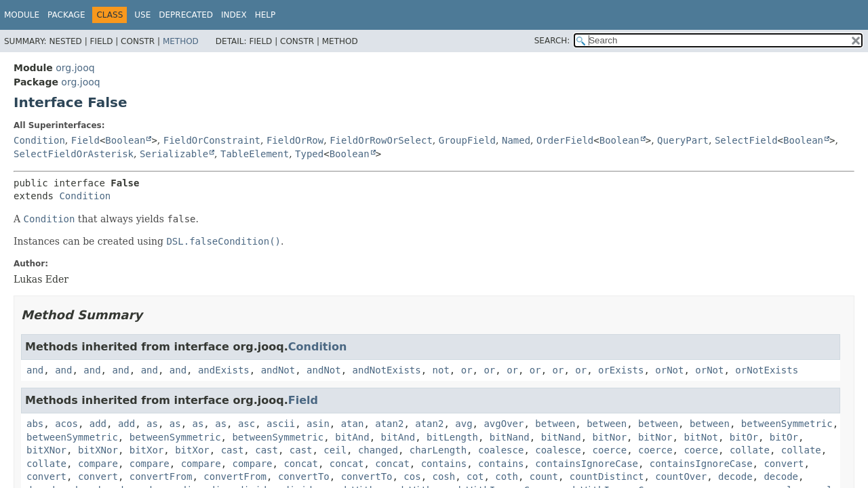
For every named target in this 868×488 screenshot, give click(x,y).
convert (784, 464)
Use (142, 15)
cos (412, 476)
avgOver (504, 424)
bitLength (452, 437)
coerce (610, 450)
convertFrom (161, 476)
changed (378, 450)
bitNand (510, 437)
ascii (281, 424)
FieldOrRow (295, 140)
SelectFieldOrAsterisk (74, 154)
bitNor (610, 437)
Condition (39, 140)
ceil (335, 450)
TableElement (255, 154)
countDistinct (607, 476)
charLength (438, 450)
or (467, 370)
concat (301, 464)
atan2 (389, 424)
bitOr (744, 437)
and (35, 370)
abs (35, 424)
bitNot (701, 437)
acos (66, 424)
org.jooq (75, 68)
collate (750, 450)
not (441, 370)
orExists (621, 370)
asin (318, 424)
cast (233, 450)
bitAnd (352, 437)
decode (735, 476)
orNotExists (767, 370)
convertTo (304, 476)
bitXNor (46, 450)
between (555, 424)
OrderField (565, 140)
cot (475, 476)
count (544, 476)
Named (516, 140)
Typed (309, 154)
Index (234, 15)
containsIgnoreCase (587, 464)
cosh (444, 476)
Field (85, 140)
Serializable (174, 154)
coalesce (501, 450)
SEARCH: (552, 41)
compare (98, 464)
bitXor (147, 450)
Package (66, 15)
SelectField (746, 140)
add (98, 424)
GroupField (467, 140)
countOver (681, 476)
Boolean (125, 140)
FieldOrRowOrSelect (381, 140)
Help (265, 15)
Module (22, 15)
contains (444, 464)
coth (507, 476)
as (152, 424)
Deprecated (186, 15)
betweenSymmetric (787, 424)
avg (463, 424)
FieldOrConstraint (212, 140)
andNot (278, 370)
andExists (224, 370)
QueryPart (683, 140)
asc (246, 424)
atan (353, 424)
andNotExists (387, 370)
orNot (669, 370)
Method (181, 41)
